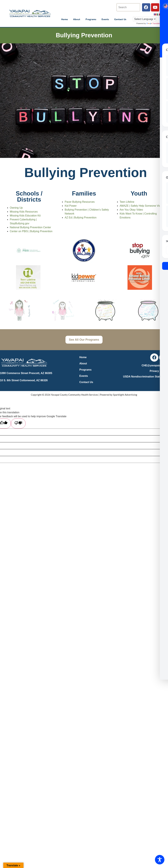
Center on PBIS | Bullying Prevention (31, 231)
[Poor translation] (18, 423)
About (77, 19)
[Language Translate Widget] (145, 19)
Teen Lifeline (127, 202)
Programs (91, 19)
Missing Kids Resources (24, 212)
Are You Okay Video (131, 210)
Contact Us (120, 19)
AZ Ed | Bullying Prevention (80, 218)
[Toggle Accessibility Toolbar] (160, 860)
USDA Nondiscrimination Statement (145, 377)
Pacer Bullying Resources (80, 202)
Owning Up (16, 208)
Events (105, 19)
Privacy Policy (159, 371)
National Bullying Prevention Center (30, 227)
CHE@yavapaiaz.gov (154, 365)
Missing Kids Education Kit (25, 216)
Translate (153, 23)
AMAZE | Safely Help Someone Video (142, 206)
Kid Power (71, 206)
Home (64, 19)
